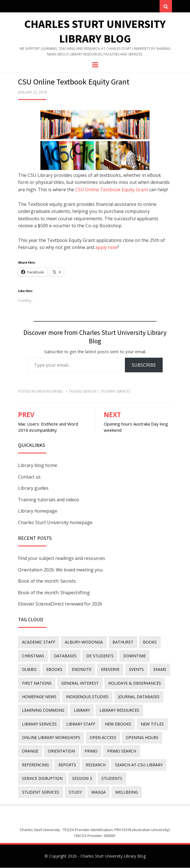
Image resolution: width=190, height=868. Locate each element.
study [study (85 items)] (75, 792)
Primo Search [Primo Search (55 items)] (122, 751)
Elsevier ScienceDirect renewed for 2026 (60, 604)
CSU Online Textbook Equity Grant (112, 190)
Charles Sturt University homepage (55, 523)
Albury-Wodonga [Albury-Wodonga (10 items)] (84, 642)
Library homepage (38, 511)
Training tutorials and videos (49, 500)
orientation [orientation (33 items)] (61, 751)
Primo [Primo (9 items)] (91, 751)
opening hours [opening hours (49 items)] (142, 738)
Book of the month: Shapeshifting (54, 593)
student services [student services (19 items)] (41, 792)
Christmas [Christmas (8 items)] (33, 656)
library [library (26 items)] (82, 710)
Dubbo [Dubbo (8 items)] (29, 670)
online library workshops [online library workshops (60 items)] (51, 738)
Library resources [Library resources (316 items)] (119, 710)
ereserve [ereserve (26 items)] (110, 670)
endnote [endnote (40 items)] (82, 670)
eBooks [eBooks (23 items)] (54, 670)
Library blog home (38, 466)
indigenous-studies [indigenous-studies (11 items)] (87, 697)
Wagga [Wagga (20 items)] (99, 792)
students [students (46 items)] (112, 779)
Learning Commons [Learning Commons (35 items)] (43, 710)
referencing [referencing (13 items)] (35, 765)
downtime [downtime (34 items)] (134, 656)
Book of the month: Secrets (47, 581)
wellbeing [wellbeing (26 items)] (127, 792)
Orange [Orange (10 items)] (30, 751)
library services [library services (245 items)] (39, 724)
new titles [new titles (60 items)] (152, 724)
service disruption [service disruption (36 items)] (42, 779)
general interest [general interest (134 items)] (80, 683)
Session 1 (91, 392)
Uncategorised (49, 392)
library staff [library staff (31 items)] (81, 724)
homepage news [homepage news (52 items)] (39, 697)
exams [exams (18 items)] (160, 670)
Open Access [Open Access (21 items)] (103, 738)
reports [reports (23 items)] (67, 765)
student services (115, 392)
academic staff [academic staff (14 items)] (39, 642)
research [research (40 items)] (96, 765)
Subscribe (144, 365)
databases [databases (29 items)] (65, 656)
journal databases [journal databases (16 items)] (139, 697)
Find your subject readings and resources (62, 558)
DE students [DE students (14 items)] (100, 656)
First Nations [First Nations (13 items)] (37, 683)
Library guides (33, 488)
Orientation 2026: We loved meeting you (60, 570)
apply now (106, 248)
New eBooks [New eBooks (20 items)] (118, 724)
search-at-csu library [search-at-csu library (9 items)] (139, 765)
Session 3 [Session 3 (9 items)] (82, 779)
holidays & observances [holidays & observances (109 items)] (135, 683)
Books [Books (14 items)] (150, 642)
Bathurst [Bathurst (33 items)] (123, 642)
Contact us (29, 477)
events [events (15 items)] (136, 670)
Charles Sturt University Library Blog (113, 856)
